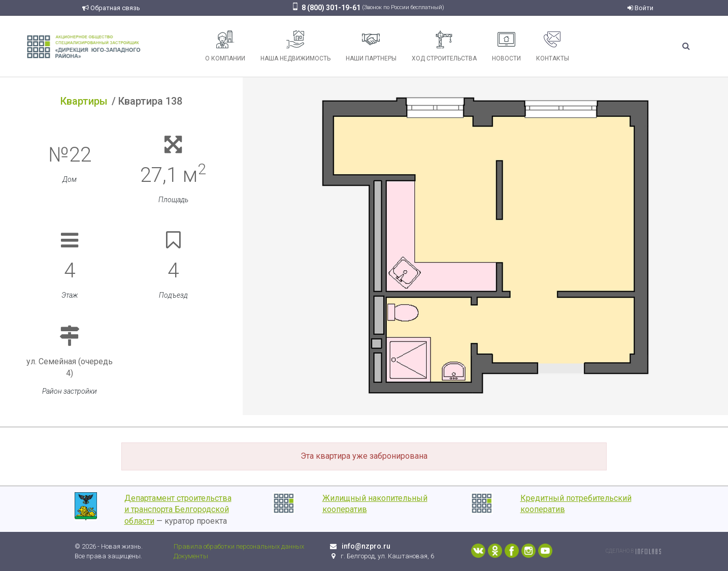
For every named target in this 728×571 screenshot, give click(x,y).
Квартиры (84, 101)
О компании (225, 46)
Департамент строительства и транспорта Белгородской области (178, 510)
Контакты (553, 46)
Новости (506, 46)
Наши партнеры (371, 46)
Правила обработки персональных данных (239, 546)
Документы (191, 556)
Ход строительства (444, 46)
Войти (640, 8)
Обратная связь (111, 8)
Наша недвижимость (295, 46)
